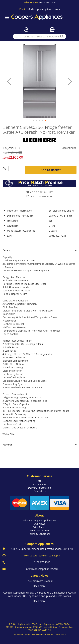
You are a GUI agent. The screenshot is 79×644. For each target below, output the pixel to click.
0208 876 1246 (47, 2)
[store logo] (37, 17)
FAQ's (39, 481)
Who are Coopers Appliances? (39, 520)
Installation (39, 484)
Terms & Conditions (39, 534)
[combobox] (39, 36)
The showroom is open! (40, 581)
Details (6, 250)
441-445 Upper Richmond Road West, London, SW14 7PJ (42, 549)
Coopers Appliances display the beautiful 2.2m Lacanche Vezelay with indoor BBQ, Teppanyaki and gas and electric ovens (40, 594)
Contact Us (40, 491)
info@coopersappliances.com (43, 9)
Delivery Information (39, 488)
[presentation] (39, 250)
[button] (9, 81)
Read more (39, 586)
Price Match (39, 527)
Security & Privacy (39, 530)
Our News (39, 524)
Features (7, 445)
